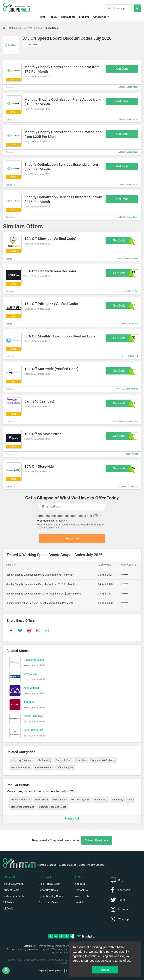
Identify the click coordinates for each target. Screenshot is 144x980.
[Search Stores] (137, 8)
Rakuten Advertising (130, 421)
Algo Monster (31, 688)
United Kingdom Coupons (92, 865)
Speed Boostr (52, 28)
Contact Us (81, 890)
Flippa (136, 454)
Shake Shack (41, 800)
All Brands (9, 902)
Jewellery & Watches (22, 760)
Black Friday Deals (49, 884)
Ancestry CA (133, 486)
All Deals (8, 909)
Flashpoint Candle (34, 660)
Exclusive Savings (13, 884)
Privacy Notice (56, 971)
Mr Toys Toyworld (81, 800)
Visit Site (32, 45)
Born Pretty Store (33, 730)
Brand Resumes (132, 259)
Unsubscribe (44, 521)
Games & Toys (64, 760)
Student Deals (11, 890)
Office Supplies (65, 767)
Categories (100, 17)
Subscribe (72, 538)
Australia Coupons (47, 865)
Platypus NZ (101, 800)
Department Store (21, 767)
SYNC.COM (30, 674)
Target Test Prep (131, 389)
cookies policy (99, 961)
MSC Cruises (60, 800)
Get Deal (122, 69)
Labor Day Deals (48, 890)
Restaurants (68, 17)
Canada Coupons (67, 865)
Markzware (133, 324)
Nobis (131, 800)
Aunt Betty (118, 800)
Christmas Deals (48, 902)
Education (81, 760)
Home (42, 17)
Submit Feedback (97, 840)
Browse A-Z (72, 819)
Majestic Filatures (21, 800)
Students (84, 17)
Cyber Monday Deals (51, 896)
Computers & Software (103, 760)
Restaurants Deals (13, 896)
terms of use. (124, 961)
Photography (45, 760)
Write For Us (82, 896)
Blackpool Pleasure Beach (52, 807)
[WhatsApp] (7, 971)
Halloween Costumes (23, 807)
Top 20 (53, 17)
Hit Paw (135, 291)
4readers (29, 702)
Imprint (79, 902)
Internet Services (33, 28)
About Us (80, 884)
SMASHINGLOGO (33, 716)
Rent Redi (134, 356)
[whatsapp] (47, 631)
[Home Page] (6, 28)
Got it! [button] (105, 970)
